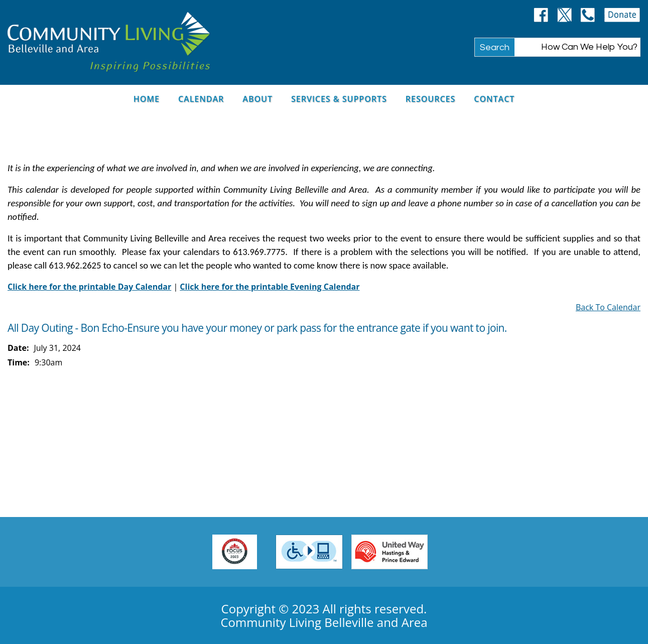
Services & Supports (339, 99)
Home (147, 99)
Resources (431, 99)
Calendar (201, 99)
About (257, 99)
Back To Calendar (608, 307)
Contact (494, 99)
